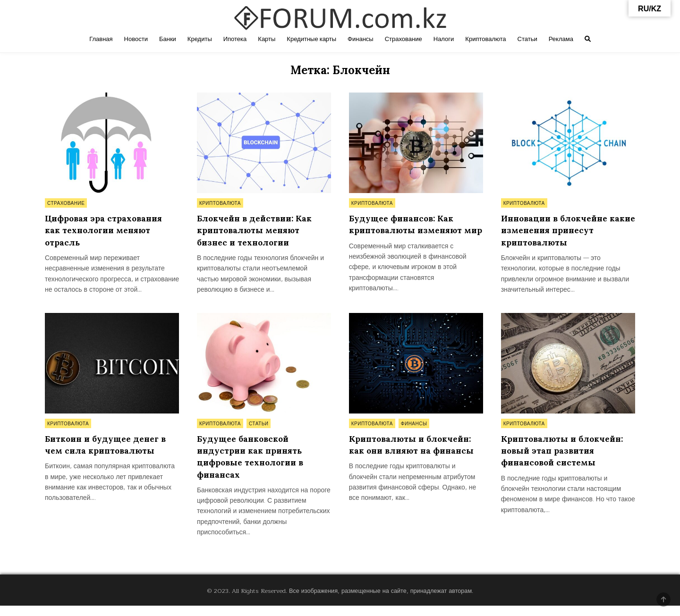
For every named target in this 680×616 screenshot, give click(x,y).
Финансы (361, 39)
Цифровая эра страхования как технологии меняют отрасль (106, 230)
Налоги (444, 39)
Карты (267, 39)
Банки (168, 39)
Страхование (404, 39)
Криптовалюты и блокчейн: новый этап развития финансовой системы (565, 461)
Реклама (561, 39)
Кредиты (200, 39)
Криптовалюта (485, 39)
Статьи (527, 39)
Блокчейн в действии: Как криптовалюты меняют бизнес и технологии (257, 230)
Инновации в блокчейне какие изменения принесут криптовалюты (564, 230)
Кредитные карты (311, 39)
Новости (136, 39)
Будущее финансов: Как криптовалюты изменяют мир (408, 230)
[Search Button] (588, 39)
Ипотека (235, 39)
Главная (101, 39)
